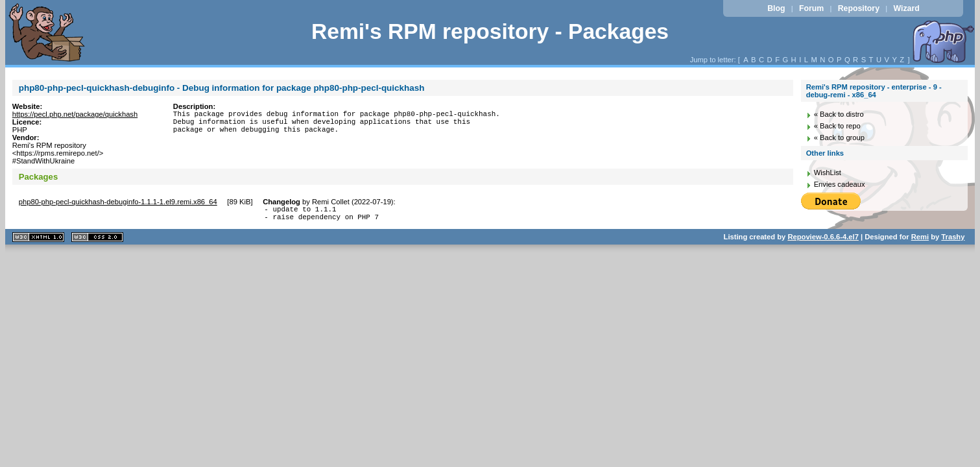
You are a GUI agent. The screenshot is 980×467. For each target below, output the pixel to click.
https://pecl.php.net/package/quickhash (75, 114)
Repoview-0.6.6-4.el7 (823, 241)
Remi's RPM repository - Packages (490, 31)
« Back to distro (839, 114)
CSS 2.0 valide (97, 241)
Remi (920, 241)
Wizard (906, 8)
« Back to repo (837, 126)
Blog (776, 8)
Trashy (953, 241)
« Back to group (839, 138)
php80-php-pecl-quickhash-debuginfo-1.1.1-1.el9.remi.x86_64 (118, 202)
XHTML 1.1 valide (38, 241)
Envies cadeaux (840, 184)
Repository (859, 8)
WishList (828, 173)
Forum (811, 8)
